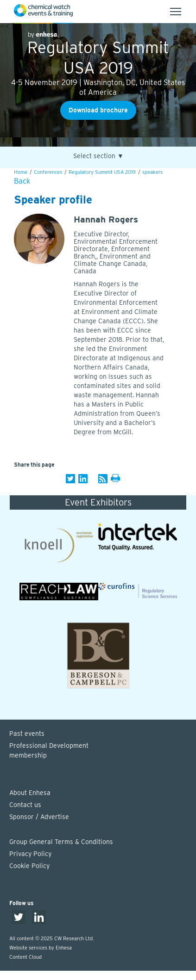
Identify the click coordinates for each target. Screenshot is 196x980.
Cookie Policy (29, 866)
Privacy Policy (30, 854)
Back (22, 181)
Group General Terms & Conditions (61, 842)
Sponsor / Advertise (39, 817)
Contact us (25, 805)
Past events (27, 733)
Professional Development (103, 751)
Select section (98, 156)
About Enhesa (30, 793)
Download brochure (98, 110)
